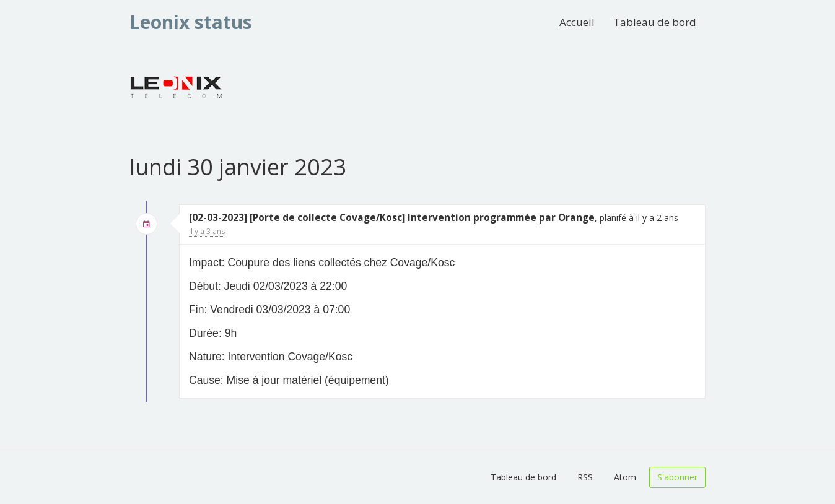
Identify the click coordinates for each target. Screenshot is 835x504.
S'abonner (677, 477)
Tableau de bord (655, 22)
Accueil (577, 22)
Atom (625, 477)
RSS (585, 477)
